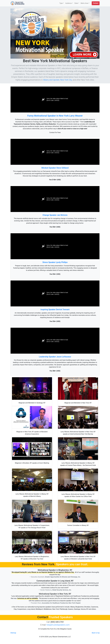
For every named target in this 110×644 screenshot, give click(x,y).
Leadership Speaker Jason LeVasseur (55, 357)
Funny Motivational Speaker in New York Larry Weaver (55, 116)
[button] (96, 3)
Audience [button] (69, 3)
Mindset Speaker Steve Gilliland (55, 168)
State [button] (76, 3)
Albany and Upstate (51, 80)
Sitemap (13, 633)
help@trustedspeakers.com (58, 625)
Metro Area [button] (84, 3)
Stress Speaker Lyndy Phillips (55, 262)
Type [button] (61, 3)
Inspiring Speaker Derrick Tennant (55, 309)
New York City (66, 80)
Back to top (96, 633)
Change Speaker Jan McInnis (55, 215)
